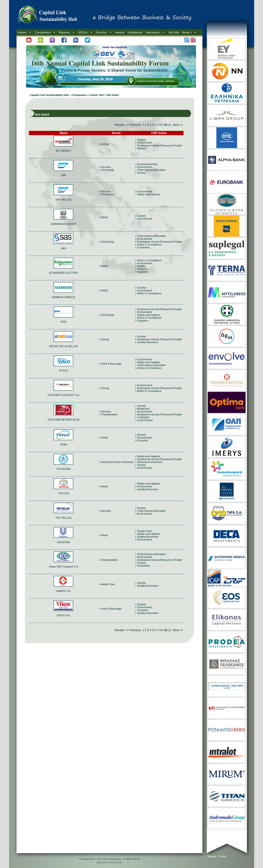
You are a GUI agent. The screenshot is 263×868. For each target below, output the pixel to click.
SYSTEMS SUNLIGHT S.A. (64, 395)
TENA (64, 445)
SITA (64, 322)
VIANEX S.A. (63, 591)
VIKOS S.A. (64, 615)
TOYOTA (63, 493)
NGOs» (84, 33)
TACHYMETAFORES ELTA (64, 420)
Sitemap (212, 856)
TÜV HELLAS (64, 518)
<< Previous (133, 125)
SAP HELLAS (64, 200)
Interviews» (154, 33)
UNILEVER (64, 542)
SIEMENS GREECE (64, 297)
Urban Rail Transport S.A (63, 567)
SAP (63, 175)
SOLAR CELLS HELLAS (63, 346)
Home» (24, 33)
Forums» (103, 33)
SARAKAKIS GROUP (64, 224)
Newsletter (25, 43)
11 (170, 125)
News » (188, 33)
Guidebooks (135, 33)
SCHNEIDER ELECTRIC (63, 273)
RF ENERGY (63, 151)
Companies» (44, 33)
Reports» (66, 33)
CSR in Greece (52, 16)
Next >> (178, 125)
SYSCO (64, 371)
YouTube (174, 33)
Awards (120, 33)
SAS (63, 248)
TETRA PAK (64, 469)
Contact (222, 856)
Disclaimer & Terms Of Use (110, 862)
